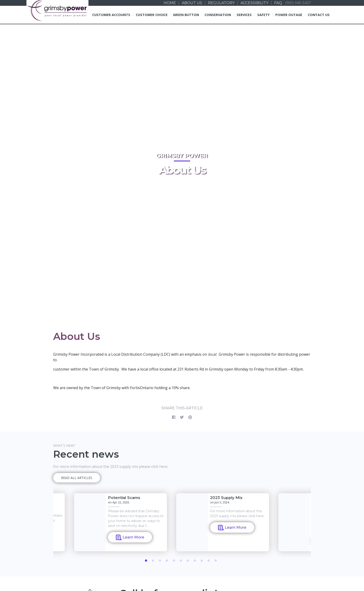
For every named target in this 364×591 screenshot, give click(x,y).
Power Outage (289, 15)
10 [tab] (209, 561)
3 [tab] (160, 561)
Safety (263, 15)
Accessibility (254, 3)
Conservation (218, 15)
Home (170, 3)
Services (244, 15)
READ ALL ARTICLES (77, 478)
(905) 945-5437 (298, 3)
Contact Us (319, 15)
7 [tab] (188, 561)
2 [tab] (153, 561)
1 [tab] (146, 561)
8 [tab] (195, 561)
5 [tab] (174, 561)
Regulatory (221, 3)
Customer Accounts (111, 15)
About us (192, 3)
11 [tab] (216, 561)
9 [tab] (202, 561)
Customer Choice (152, 15)
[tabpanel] (223, 522)
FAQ (278, 3)
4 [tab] (167, 561)
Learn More (130, 537)
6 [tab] (181, 561)
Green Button (186, 15)
